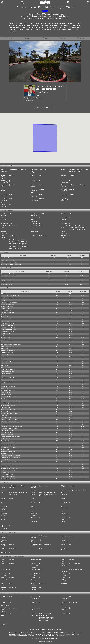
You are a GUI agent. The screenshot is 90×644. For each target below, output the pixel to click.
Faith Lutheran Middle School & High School (12, 418)
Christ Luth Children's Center (8, 430)
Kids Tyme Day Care (6, 407)
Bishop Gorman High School (8, 405)
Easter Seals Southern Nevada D (9, 380)
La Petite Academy (6, 376)
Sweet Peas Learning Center (8, 361)
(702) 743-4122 (29, 100)
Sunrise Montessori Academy (8, 411)
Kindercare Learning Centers (8, 409)
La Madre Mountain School (7, 378)
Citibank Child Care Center (7, 342)
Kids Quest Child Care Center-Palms (10, 420)
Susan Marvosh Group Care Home (9, 302)
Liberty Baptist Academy (7, 474)
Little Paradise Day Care (7, 308)
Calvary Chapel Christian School (9, 329)
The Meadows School (6, 466)
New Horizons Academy (7, 374)
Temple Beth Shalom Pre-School (9, 428)
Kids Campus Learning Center (8, 346)
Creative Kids (4, 315)
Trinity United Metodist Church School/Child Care (13, 401)
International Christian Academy (9, 413)
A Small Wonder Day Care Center (9, 447)
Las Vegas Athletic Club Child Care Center (11, 344)
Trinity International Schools (8, 477)
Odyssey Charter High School (8, 282)
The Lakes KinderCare (6, 338)
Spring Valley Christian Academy (9, 298)
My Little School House (7, 311)
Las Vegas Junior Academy (7, 382)
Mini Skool (4, 336)
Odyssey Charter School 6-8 (8, 284)
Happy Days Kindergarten (7, 453)
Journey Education (6, 334)
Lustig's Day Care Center (7, 460)
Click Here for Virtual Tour (45, 107)
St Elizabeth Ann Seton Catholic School (11, 458)
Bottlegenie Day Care (6, 395)
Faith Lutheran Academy (7, 432)
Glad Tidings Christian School (8, 317)
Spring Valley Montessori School (9, 325)
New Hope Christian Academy (8, 445)
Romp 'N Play (4, 388)
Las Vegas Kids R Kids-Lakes (8, 313)
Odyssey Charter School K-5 (8, 280)
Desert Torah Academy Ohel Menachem (10, 456)
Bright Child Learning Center (8, 359)
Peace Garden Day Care (7, 319)
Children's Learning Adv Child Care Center (11, 422)
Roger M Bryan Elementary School (9, 260)
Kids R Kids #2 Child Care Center (9, 350)
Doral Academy (5, 278)
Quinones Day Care (6, 392)
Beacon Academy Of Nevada (8, 274)
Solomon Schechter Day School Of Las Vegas (12, 426)
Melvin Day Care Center (7, 439)
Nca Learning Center (6, 367)
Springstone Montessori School (9, 397)
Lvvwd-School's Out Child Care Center (10, 468)
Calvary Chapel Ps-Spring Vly (8, 332)
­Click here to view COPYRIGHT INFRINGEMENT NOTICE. (42, 636)
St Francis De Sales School (7, 464)
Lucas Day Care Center (6, 472)
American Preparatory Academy (9, 276)
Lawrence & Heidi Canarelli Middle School (11, 264)
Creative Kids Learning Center (8, 327)
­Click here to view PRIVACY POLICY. (64, 636)
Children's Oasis (5, 424)
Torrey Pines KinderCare (7, 321)
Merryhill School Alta (6, 449)
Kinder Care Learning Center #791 (9, 323)
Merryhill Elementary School (8, 304)
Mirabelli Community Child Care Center (10, 437)
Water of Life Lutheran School (8, 369)
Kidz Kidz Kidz (4, 348)
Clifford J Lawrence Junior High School (10, 262)
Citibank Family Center (7, 340)
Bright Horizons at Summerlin (8, 479)
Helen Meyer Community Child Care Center (11, 296)
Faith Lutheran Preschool (7, 441)
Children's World (5, 365)
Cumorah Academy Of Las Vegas (9, 384)
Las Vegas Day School (6, 357)
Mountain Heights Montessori (8, 390)
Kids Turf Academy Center (7, 294)
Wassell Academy (5, 399)
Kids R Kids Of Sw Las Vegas (8, 353)
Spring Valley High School (7, 258)
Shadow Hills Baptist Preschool (9, 451)
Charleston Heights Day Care (8, 403)
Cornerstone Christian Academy (9, 371)
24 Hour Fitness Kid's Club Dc (8, 386)
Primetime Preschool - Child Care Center (11, 462)
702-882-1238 (43, 169)
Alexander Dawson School (7, 435)
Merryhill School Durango (7, 306)
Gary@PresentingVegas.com (34, 98)
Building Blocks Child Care (7, 300)
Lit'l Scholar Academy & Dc (7, 355)
